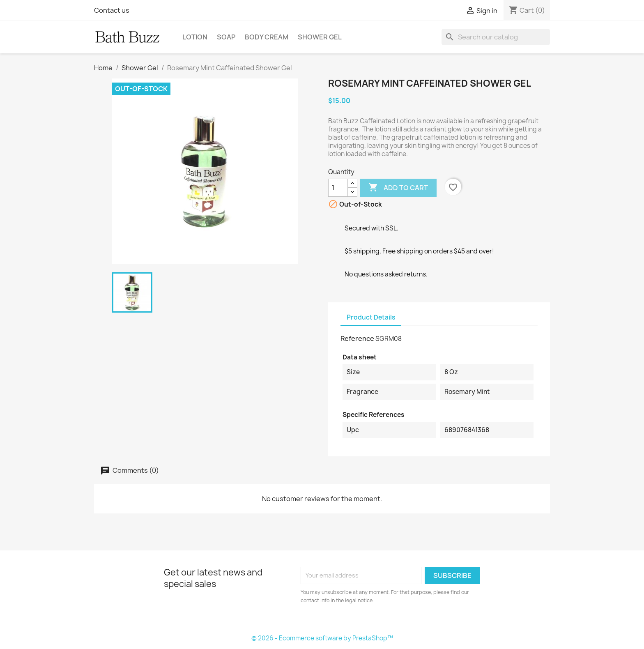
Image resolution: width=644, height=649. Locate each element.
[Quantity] (338, 188)
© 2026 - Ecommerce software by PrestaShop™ (322, 638)
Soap (226, 37)
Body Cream (267, 37)
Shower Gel (320, 37)
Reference (357, 338)
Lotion (195, 37)
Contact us (112, 10)
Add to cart (398, 188)
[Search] (496, 37)
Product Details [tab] (371, 317)
